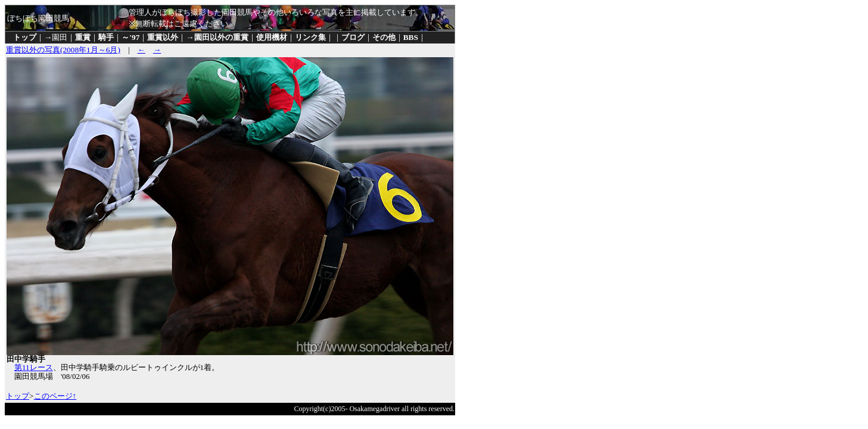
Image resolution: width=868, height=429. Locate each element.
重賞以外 (163, 37)
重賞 (83, 37)
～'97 (130, 37)
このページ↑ (55, 396)
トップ (25, 37)
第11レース (34, 367)
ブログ (353, 37)
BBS (411, 37)
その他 (384, 37)
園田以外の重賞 (221, 37)
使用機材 (272, 37)
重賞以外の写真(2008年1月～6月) (63, 50)
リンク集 (310, 37)
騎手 (106, 37)
